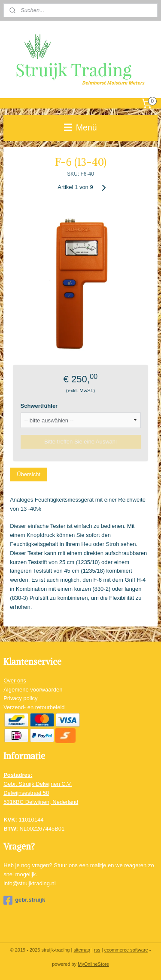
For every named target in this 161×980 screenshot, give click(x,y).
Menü (80, 127)
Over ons (15, 681)
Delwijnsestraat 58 (26, 793)
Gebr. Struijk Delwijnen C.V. (38, 784)
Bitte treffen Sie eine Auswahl (80, 442)
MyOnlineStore (93, 964)
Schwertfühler (39, 406)
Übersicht (29, 474)
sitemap (82, 950)
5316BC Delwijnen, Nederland (41, 802)
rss (97, 950)
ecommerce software (126, 950)
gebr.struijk (24, 900)
